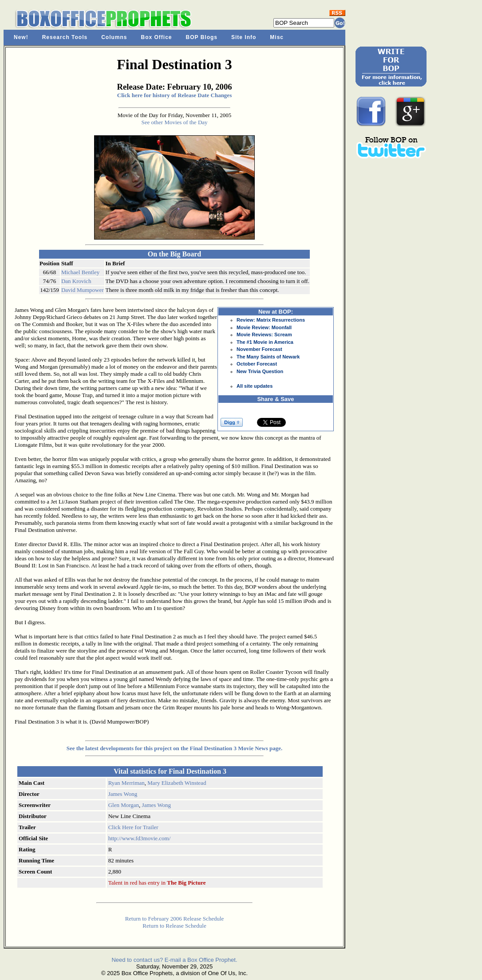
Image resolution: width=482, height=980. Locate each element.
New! (21, 37)
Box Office (157, 37)
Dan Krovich (76, 281)
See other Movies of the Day (174, 122)
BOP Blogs (202, 37)
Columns (114, 37)
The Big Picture (186, 883)
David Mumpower (83, 290)
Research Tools (65, 37)
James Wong (123, 794)
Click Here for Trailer (133, 827)
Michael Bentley (80, 272)
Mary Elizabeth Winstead (177, 783)
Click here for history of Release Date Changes (174, 95)
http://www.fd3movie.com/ (140, 838)
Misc (277, 37)
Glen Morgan (124, 805)
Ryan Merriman (126, 783)
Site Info (244, 37)
